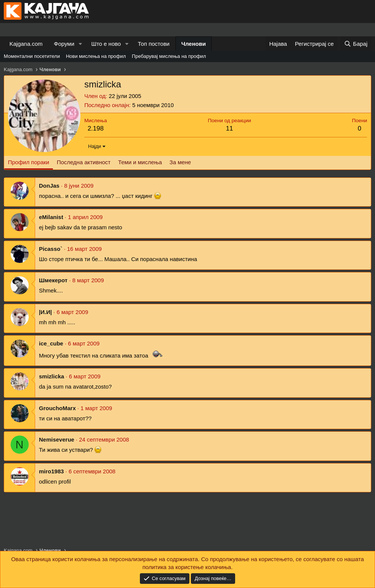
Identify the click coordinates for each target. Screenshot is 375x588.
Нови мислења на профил (96, 56)
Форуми (64, 44)
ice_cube (51, 343)
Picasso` (51, 249)
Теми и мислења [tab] (140, 162)
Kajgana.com (26, 44)
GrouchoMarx (57, 408)
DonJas (49, 186)
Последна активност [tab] (84, 162)
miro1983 (51, 471)
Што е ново (106, 44)
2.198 (96, 128)
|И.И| (45, 312)
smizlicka (52, 376)
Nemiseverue (57, 439)
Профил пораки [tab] (29, 162)
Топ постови (154, 44)
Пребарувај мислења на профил (169, 56)
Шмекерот (53, 280)
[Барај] (356, 44)
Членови (194, 44)
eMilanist (51, 217)
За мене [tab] (180, 162)
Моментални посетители (32, 56)
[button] (80, 44)
